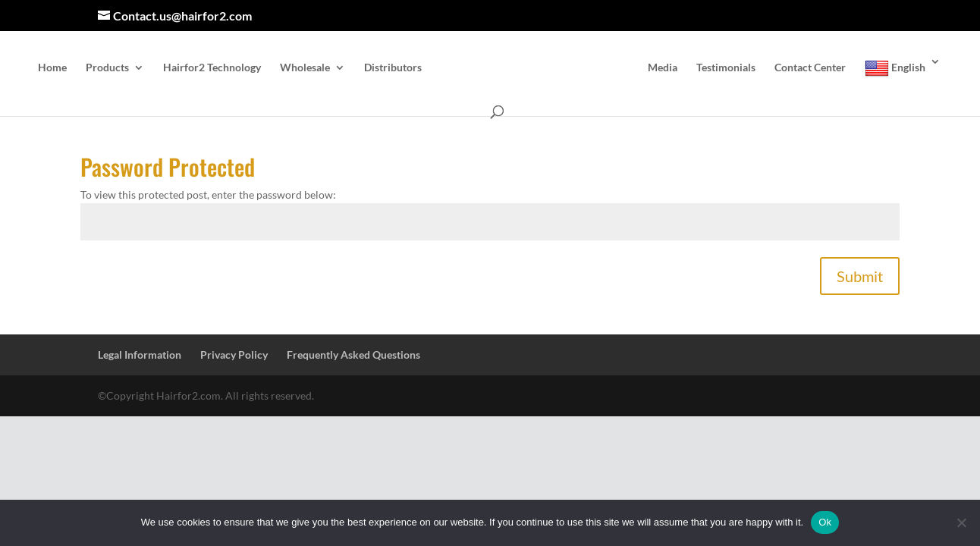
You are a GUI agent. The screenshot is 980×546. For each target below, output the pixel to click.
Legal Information (140, 355)
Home (52, 68)
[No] (961, 522)
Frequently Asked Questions (353, 355)
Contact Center (810, 68)
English (895, 68)
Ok (825, 522)
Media (663, 68)
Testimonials (726, 68)
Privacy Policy (234, 355)
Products (107, 68)
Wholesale (305, 68)
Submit (860, 276)
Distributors (393, 68)
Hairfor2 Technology (212, 68)
